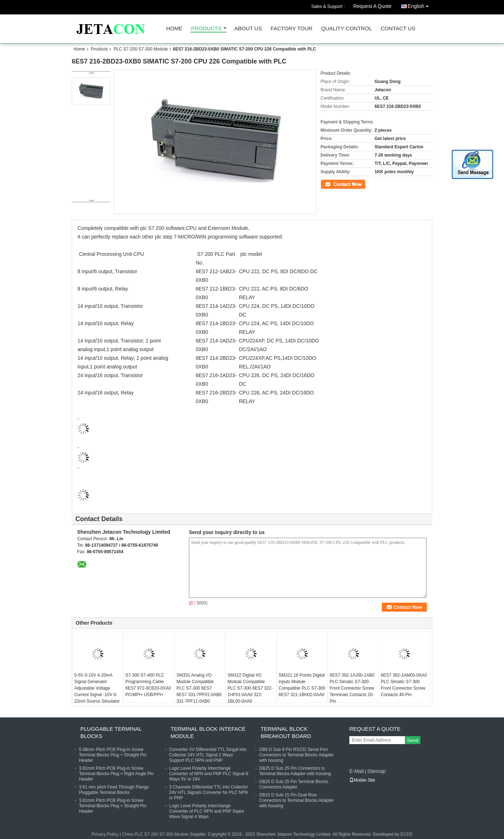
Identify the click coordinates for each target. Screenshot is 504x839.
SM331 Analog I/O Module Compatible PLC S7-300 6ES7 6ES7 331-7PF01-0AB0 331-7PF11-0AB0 (199, 688)
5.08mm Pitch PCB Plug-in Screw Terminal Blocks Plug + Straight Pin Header (113, 755)
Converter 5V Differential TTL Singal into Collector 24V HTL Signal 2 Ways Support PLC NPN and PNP (208, 755)
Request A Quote (372, 6)
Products (206, 29)
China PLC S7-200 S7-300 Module (155, 834)
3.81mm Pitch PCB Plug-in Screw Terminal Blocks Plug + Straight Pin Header (113, 806)
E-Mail (357, 771)
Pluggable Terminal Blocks (111, 732)
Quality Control (347, 29)
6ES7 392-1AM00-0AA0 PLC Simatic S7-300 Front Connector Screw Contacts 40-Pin (404, 685)
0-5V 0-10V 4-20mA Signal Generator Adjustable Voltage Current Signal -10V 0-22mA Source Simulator (97, 688)
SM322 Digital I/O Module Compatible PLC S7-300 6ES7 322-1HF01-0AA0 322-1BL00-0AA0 (250, 688)
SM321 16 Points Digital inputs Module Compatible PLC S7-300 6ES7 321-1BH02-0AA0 (302, 685)
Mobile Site (362, 780)
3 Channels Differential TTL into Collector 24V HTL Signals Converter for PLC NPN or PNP (209, 792)
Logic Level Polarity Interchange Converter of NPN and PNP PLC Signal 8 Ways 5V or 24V (209, 774)
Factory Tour (291, 29)
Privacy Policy (105, 834)
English (420, 5)
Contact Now (333, 184)
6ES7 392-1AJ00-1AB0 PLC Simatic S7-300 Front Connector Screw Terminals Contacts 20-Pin (352, 688)
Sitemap (376, 771)
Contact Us (398, 29)
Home (174, 29)
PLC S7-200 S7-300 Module (141, 49)
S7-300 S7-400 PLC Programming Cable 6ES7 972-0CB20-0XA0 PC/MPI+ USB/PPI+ (148, 685)
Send (413, 740)
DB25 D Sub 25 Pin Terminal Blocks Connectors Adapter (294, 784)
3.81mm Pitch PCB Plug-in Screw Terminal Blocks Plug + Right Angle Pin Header (116, 774)
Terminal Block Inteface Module (208, 732)
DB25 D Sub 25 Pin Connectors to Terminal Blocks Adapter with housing (295, 771)
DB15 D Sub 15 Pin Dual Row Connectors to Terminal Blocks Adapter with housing (297, 800)
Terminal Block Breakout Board (286, 732)
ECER (406, 834)
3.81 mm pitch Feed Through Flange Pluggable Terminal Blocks (114, 790)
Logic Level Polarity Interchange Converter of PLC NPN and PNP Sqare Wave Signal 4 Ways (207, 811)
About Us (248, 29)
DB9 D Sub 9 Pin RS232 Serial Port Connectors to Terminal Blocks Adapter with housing (297, 755)
